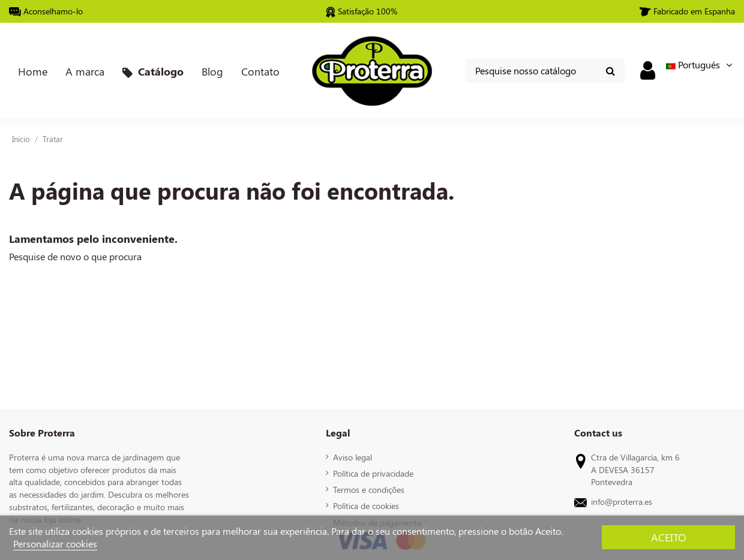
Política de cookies (366, 505)
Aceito (669, 537)
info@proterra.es (622, 501)
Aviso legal (352, 457)
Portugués (700, 64)
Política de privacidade (373, 473)
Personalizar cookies (55, 544)
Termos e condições (369, 489)
